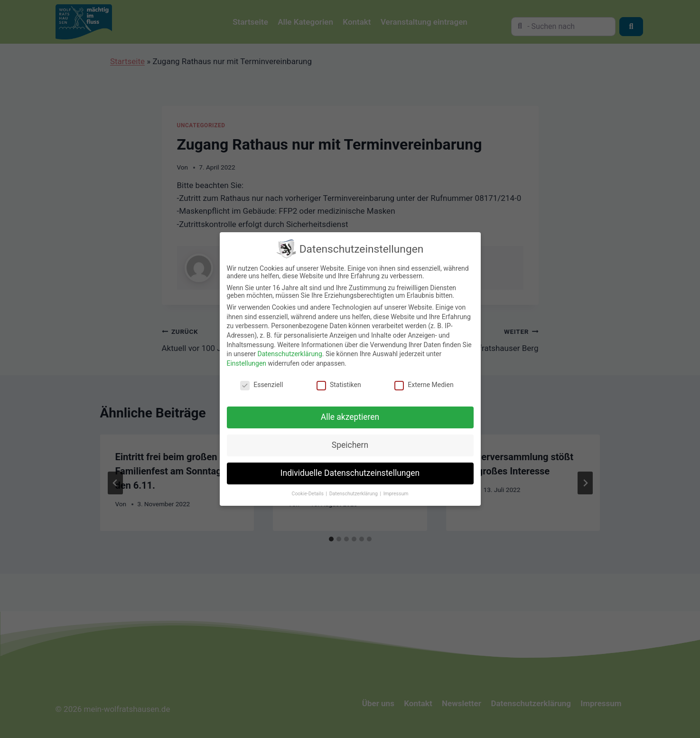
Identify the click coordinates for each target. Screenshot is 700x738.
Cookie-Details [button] (308, 494)
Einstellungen (247, 363)
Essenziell (261, 385)
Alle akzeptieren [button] (350, 417)
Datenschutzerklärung (289, 354)
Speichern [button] (350, 445)
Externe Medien (424, 385)
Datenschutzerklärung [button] (354, 494)
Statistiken (339, 385)
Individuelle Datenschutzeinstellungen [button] (350, 473)
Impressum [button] (396, 494)
